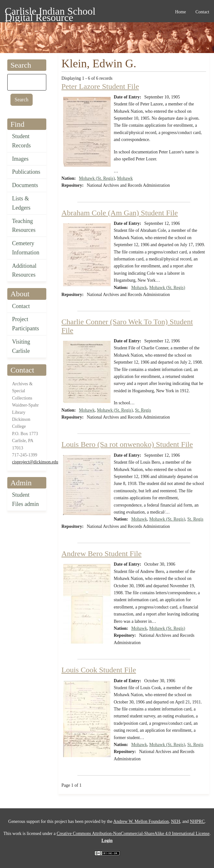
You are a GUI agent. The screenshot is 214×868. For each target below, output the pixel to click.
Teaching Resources (24, 226)
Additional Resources (24, 270)
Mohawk (125, 178)
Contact (21, 306)
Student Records (21, 141)
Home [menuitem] (180, 12)
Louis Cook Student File (99, 670)
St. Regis (143, 410)
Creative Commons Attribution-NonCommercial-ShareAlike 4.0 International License (133, 834)
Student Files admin (26, 499)
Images (20, 159)
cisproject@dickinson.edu (35, 462)
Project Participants (26, 324)
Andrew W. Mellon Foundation (141, 821)
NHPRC (197, 821)
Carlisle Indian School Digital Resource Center (50, 12)
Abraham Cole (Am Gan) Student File (120, 213)
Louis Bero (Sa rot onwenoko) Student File (127, 444)
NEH (175, 821)
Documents (25, 185)
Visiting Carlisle (21, 346)
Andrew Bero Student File (102, 554)
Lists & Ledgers (21, 203)
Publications (26, 172)
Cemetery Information (26, 248)
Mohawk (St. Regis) (97, 178)
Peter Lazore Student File (100, 86)
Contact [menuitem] (202, 12)
